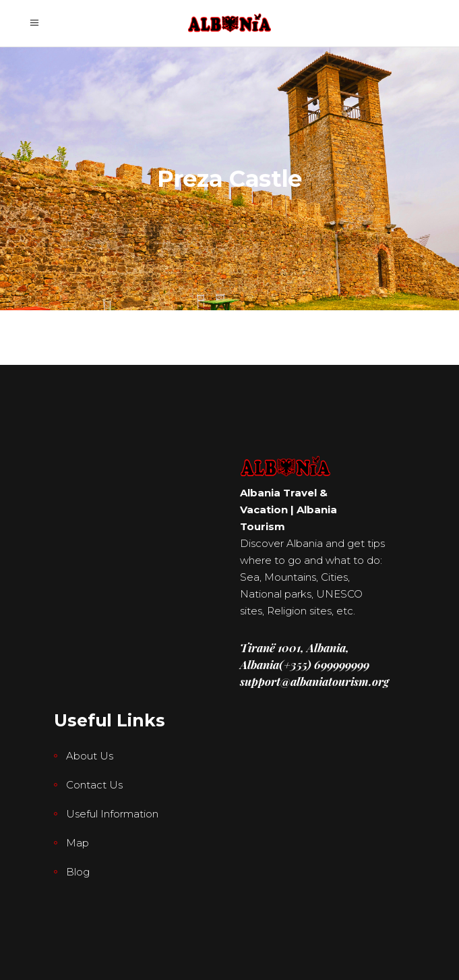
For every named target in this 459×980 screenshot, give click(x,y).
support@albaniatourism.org (314, 681)
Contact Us (94, 785)
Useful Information (112, 814)
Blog (78, 872)
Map (78, 843)
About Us (90, 756)
